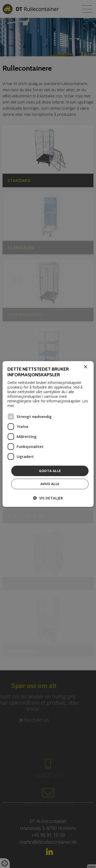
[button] (48, 498)
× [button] (85, 367)
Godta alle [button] (50, 471)
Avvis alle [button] (50, 484)
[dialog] (48, 434)
